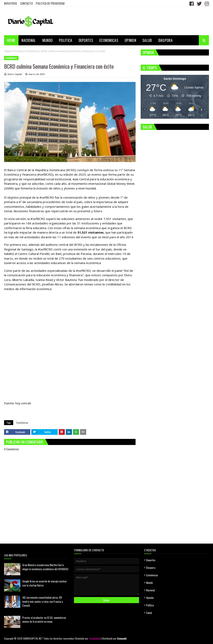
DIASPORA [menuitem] (165, 40)
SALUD (147, 127)
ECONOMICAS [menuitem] (109, 40)
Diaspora (151, 568)
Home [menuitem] (11, 40)
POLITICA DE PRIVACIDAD (50, 3)
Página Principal (13, 51)
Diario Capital (15, 74)
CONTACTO (26, 3)
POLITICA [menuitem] (66, 40)
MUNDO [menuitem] (48, 40)
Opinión (150, 598)
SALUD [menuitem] (147, 40)
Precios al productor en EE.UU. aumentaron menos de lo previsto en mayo (44, 620)
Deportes (151, 560)
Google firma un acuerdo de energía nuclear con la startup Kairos (45, 583)
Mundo (149, 583)
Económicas (32, 51)
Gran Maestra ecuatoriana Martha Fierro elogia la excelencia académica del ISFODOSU (45, 567)
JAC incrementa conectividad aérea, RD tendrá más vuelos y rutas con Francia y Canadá (43, 601)
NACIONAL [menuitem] (29, 40)
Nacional (151, 590)
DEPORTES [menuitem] (86, 40)
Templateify (95, 638)
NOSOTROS (11, 3)
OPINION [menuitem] (130, 40)
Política (150, 605)
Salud (149, 613)
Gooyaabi (122, 638)
